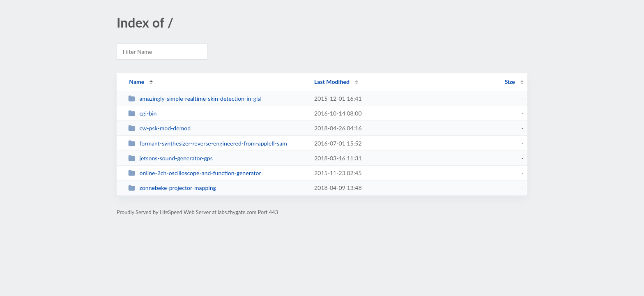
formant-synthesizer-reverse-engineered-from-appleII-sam (208, 143)
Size (510, 82)
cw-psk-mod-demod (159, 128)
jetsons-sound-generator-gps (170, 158)
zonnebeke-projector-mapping (172, 188)
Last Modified (332, 82)
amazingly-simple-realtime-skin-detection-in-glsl (195, 98)
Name (137, 82)
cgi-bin (142, 113)
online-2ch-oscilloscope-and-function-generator (195, 173)
